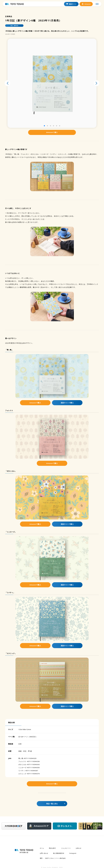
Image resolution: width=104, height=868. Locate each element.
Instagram (73, 853)
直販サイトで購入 (67, 403)
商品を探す (52, 849)
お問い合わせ (44, 853)
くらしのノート (66, 849)
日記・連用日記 (14, 26)
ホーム (42, 849)
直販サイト (71, 6)
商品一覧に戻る (52, 805)
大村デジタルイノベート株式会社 (54, 857)
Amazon (86, 6)
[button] (44, 126)
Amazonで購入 (52, 132)
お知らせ (79, 849)
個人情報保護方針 (59, 853)
